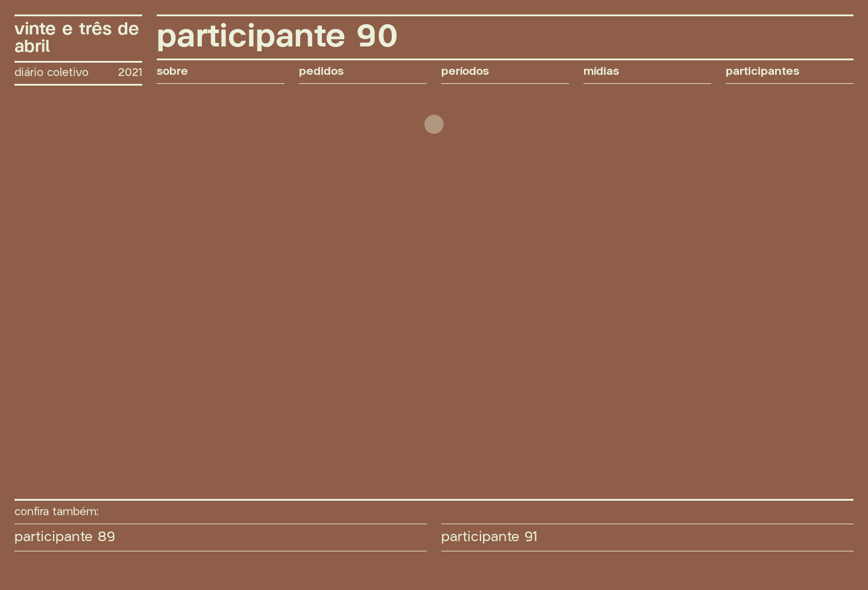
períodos (465, 72)
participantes (763, 72)
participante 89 (65, 537)
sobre (172, 72)
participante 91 (489, 537)
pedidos (321, 72)
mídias (601, 72)
